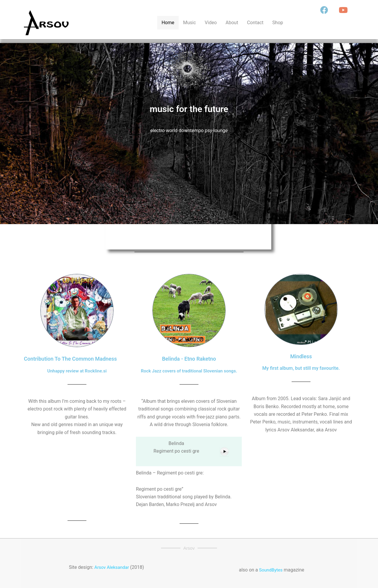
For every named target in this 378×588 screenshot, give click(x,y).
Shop (278, 23)
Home (168, 23)
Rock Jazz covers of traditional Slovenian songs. (189, 371)
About (232, 23)
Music (189, 23)
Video (211, 23)
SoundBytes (270, 570)
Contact (255, 23)
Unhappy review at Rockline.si (77, 371)
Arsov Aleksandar (112, 567)
